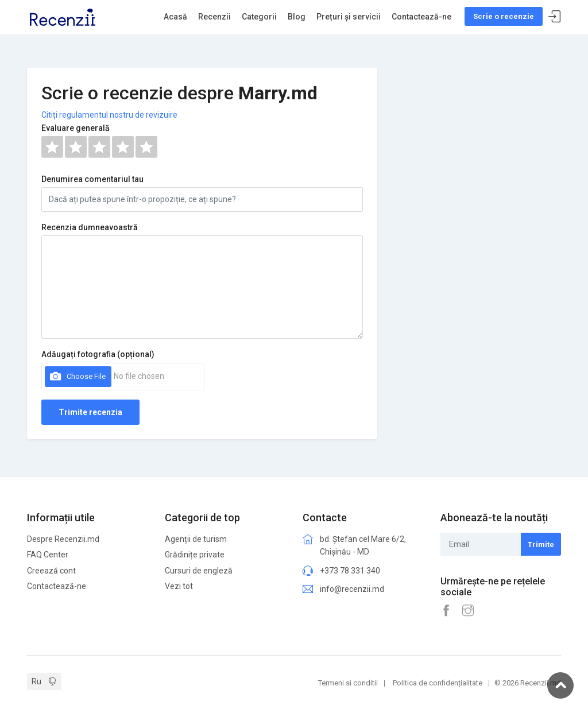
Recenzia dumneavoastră (90, 227)
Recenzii (214, 17)
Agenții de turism (196, 539)
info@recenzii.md (352, 589)
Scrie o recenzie (504, 16)
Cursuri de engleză (199, 571)
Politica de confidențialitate (438, 683)
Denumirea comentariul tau (92, 179)
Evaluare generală (76, 128)
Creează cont (51, 571)
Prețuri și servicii (349, 17)
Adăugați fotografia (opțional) (98, 354)
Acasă (175, 17)
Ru (36, 681)
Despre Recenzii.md (63, 539)
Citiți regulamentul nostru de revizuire (109, 115)
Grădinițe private (195, 555)
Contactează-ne (421, 17)
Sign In (555, 17)
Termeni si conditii (348, 683)
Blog (297, 17)
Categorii (259, 17)
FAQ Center (48, 555)
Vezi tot (179, 586)
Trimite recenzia (90, 412)
